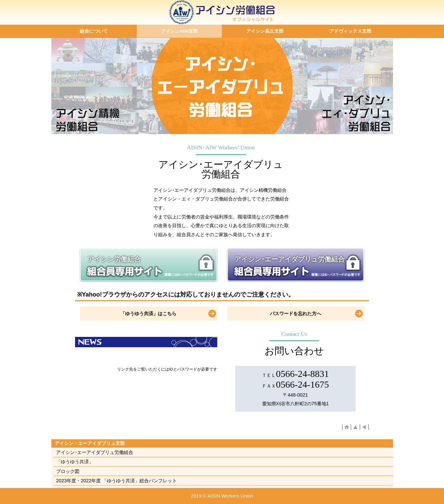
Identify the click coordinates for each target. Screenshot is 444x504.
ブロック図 (68, 471)
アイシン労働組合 (114, 259)
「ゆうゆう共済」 (75, 462)
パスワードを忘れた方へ (296, 314)
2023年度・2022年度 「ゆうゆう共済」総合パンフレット (116, 481)
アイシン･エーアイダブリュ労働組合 (290, 259)
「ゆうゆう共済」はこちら (148, 314)
